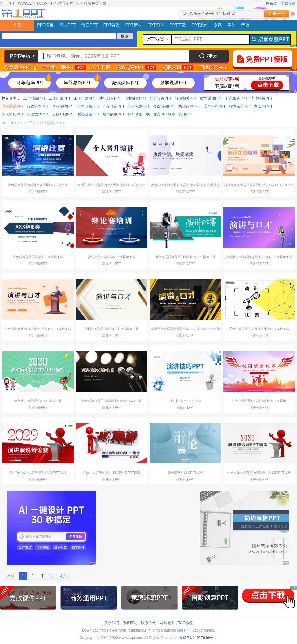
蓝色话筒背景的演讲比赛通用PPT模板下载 (38, 185)
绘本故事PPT (114, 114)
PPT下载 (178, 25)
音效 (245, 25)
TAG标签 (185, 623)
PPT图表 (156, 25)
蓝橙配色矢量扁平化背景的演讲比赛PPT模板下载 (259, 185)
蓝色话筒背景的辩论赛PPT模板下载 (38, 257)
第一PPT (9, 123)
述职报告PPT (110, 98)
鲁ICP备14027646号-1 (198, 638)
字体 (232, 25)
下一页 (46, 576)
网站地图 (167, 623)
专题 (218, 25)
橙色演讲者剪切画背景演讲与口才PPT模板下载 (38, 329)
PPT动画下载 (139, 114)
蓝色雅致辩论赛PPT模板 (185, 473)
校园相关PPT (186, 98)
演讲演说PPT (13, 106)
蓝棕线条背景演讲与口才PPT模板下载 (112, 329)
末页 (63, 576)
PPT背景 (112, 25)
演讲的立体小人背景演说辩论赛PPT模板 (38, 473)
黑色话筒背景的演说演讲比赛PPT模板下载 (112, 401)
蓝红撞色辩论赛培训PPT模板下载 (112, 257)
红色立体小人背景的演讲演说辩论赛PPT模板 (259, 473)
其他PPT (186, 114)
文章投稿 (288, 3)
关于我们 (112, 623)
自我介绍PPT (63, 114)
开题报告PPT (236, 98)
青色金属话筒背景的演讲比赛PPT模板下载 (185, 257)
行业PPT (67, 25)
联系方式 (148, 623)
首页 (17, 25)
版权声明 (130, 623)
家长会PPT (263, 106)
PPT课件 (200, 25)
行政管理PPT (38, 106)
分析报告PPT (161, 98)
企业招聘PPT (63, 106)
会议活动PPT (164, 106)
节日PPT (89, 25)
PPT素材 (134, 25)
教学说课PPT (211, 98)
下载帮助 (270, 3)
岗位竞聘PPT (38, 114)
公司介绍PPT (88, 106)
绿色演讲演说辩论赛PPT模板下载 (38, 401)
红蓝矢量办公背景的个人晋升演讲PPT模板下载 (112, 185)
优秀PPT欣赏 (164, 114)
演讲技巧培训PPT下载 (185, 401)
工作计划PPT (85, 98)
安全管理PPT (215, 106)
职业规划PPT (139, 106)
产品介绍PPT (114, 106)
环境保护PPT (240, 106)
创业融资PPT (135, 98)
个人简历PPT (13, 114)
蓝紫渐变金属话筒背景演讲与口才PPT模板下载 (259, 257)
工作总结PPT (34, 98)
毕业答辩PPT (262, 98)
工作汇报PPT (60, 98)
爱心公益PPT (88, 114)
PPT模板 (45, 25)
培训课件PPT (189, 106)
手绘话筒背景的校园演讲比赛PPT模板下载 (259, 329)
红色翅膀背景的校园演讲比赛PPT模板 (259, 401)
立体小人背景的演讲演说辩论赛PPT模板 (112, 473)
